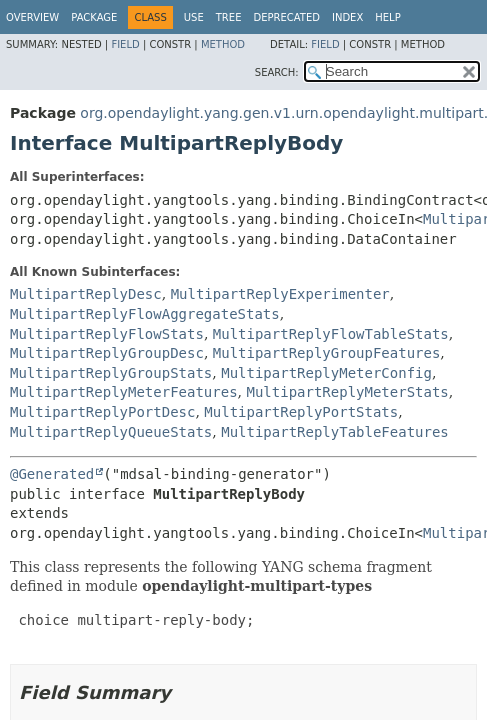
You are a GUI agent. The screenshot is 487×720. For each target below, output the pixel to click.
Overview (32, 17)
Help (387, 17)
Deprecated (286, 17)
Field (125, 44)
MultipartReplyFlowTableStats (331, 334)
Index (347, 17)
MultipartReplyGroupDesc (107, 353)
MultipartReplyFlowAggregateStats (145, 314)
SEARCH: (277, 72)
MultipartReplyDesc (86, 294)
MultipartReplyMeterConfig (326, 373)
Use (194, 17)
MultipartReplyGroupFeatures (327, 353)
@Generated (52, 474)
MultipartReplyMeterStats (347, 392)
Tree (229, 17)
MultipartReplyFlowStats (107, 334)
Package (94, 17)
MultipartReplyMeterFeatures (124, 392)
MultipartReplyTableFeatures (335, 432)
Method (223, 44)
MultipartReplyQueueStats (111, 432)
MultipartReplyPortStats (301, 412)
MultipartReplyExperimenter (280, 294)
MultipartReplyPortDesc (102, 412)
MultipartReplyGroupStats (111, 373)
